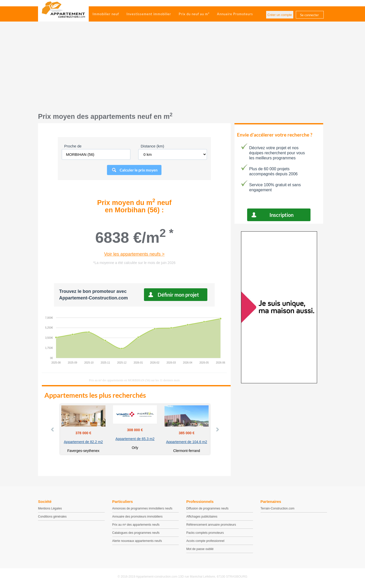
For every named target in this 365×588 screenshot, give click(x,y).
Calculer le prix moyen (139, 170)
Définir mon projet (178, 295)
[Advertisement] (182, 70)
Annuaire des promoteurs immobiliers (138, 517)
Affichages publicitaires (202, 517)
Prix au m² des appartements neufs (136, 525)
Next (217, 429)
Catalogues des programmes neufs (136, 533)
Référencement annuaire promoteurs (211, 525)
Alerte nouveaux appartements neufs (137, 541)
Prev (53, 429)
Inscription (281, 215)
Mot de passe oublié (200, 549)
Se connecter (309, 15)
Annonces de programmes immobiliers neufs (142, 508)
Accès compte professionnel (205, 541)
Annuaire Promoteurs (235, 14)
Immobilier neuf (106, 14)
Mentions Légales (50, 508)
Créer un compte (280, 15)
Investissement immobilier (149, 14)
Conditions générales (52, 517)
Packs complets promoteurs (205, 533)
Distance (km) (152, 146)
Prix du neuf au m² (194, 14)
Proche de (73, 146)
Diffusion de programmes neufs (207, 508)
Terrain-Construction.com (278, 508)
